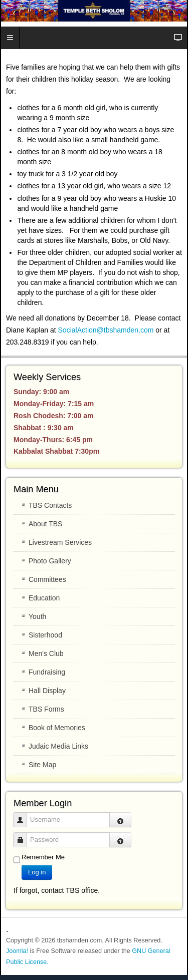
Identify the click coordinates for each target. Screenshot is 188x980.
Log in (37, 872)
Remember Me (43, 857)
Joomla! (17, 951)
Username (24, 815)
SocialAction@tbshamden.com (106, 330)
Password (24, 835)
